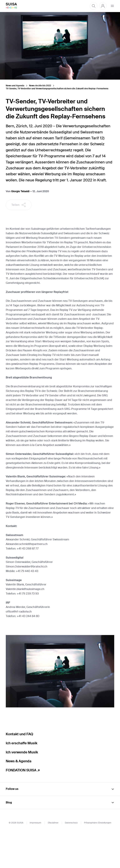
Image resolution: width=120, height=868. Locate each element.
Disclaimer (53, 859)
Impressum (35, 859)
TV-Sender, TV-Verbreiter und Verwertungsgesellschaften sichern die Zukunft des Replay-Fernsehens (57, 89)
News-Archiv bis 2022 (40, 86)
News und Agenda (15, 86)
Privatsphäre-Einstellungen (98, 859)
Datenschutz (71, 859)
